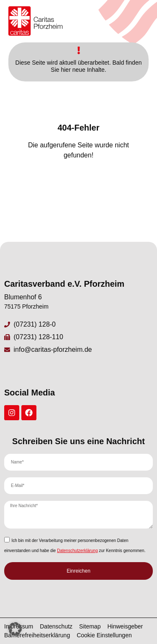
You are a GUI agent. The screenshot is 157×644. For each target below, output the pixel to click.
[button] (15, 629)
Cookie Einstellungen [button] (104, 635)
